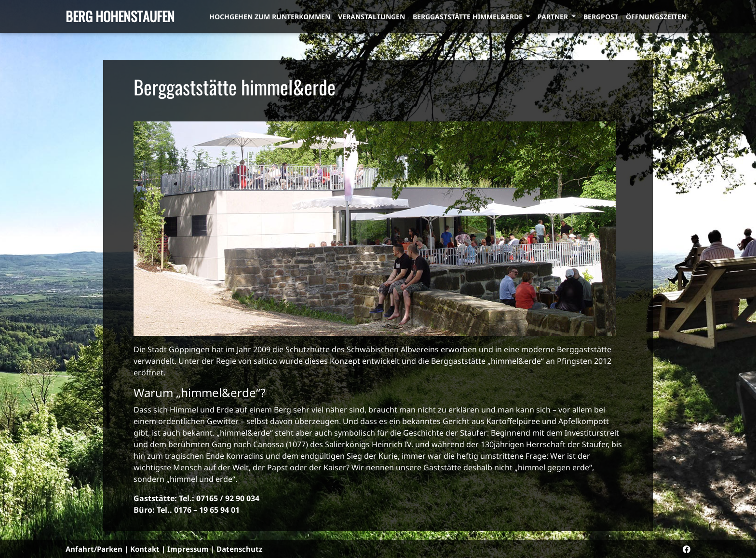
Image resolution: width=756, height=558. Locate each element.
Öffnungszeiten (656, 17)
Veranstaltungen (371, 17)
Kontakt (145, 549)
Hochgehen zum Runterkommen (270, 17)
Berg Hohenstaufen (120, 16)
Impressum (188, 549)
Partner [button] (554, 17)
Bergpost (601, 17)
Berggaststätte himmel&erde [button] (469, 17)
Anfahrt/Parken (94, 549)
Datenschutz (239, 549)
